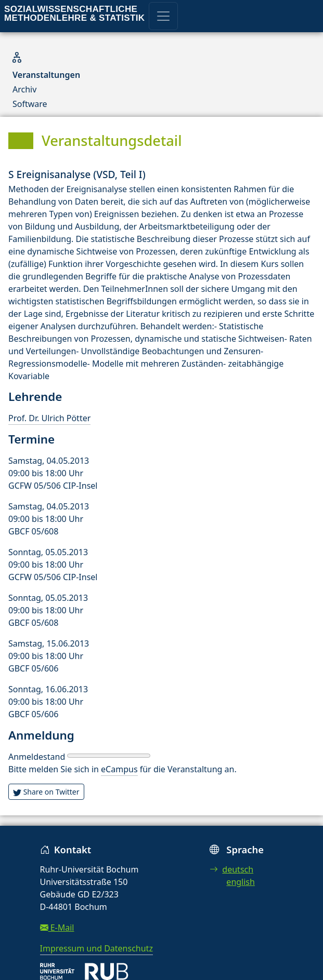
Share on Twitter (46, 792)
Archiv (24, 89)
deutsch (231, 869)
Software (30, 104)
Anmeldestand (37, 757)
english (241, 882)
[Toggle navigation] (163, 16)
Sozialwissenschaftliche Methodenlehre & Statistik (74, 14)
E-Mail (57, 928)
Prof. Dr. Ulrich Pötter (49, 418)
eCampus (119, 769)
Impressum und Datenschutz (96, 948)
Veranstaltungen (46, 75)
